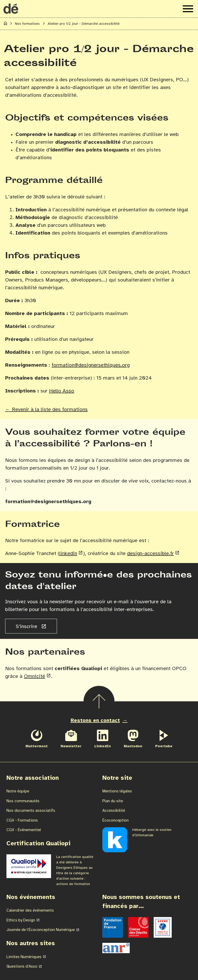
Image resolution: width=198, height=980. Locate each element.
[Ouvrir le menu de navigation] (188, 9)
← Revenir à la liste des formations (46, 410)
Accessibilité (114, 811)
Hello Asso (62, 391)
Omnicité (35, 676)
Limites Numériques (24, 957)
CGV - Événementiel (24, 830)
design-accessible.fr (150, 554)
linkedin (68, 554)
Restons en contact (95, 721)
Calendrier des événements (30, 911)
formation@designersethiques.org (91, 365)
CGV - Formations (22, 821)
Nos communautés (23, 801)
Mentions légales (117, 791)
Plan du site (113, 801)
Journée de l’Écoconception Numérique (41, 930)
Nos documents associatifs (31, 811)
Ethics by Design (21, 920)
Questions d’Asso (22, 967)
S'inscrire (27, 627)
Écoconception (115, 821)
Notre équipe (18, 791)
